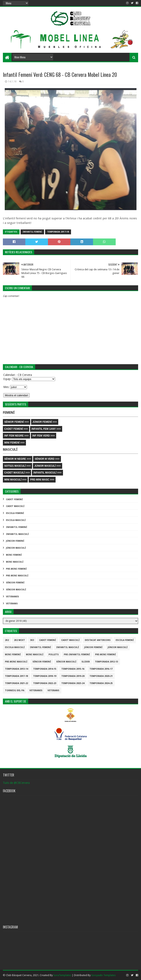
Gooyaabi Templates (103, 975)
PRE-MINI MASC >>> (42, 480)
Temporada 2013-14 (16, 669)
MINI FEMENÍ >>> (14, 443)
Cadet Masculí (15, 506)
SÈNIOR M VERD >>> (47, 459)
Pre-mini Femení (16, 569)
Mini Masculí (15, 562)
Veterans (12, 604)
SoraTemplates (62, 975)
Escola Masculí (16, 520)
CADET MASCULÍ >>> (17, 473)
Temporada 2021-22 (16, 683)
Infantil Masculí (17, 534)
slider (86, 662)
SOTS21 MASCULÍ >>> (17, 466)
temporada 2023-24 (73, 683)
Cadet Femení (14, 499)
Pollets (54, 655)
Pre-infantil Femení (77, 655)
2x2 (7, 640)
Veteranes (12, 597)
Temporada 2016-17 (101, 669)
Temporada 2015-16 (73, 669)
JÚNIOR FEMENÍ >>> (45, 422)
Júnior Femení (15, 541)
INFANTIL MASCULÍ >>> (47, 473)
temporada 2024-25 (101, 683)
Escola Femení (15, 513)
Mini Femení (14, 555)
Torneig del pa (15, 690)
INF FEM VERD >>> (44, 436)
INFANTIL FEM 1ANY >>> (46, 429)
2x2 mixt (19, 640)
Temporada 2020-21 (101, 676)
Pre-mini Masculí (17, 576)
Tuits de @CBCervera (16, 783)
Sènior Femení (15, 583)
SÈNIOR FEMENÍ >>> (17, 422)
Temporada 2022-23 (45, 683)
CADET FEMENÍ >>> (16, 429)
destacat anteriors (98, 640)
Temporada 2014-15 (45, 669)
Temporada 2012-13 (106, 662)
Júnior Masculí (16, 548)
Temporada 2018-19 (45, 676)
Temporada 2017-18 (58, 232)
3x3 (32, 640)
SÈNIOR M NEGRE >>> (18, 459)
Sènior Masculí (16, 590)
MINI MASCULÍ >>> (15, 480)
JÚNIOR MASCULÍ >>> (48, 466)
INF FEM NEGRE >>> (16, 436)
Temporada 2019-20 (73, 676)
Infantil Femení (32, 232)
